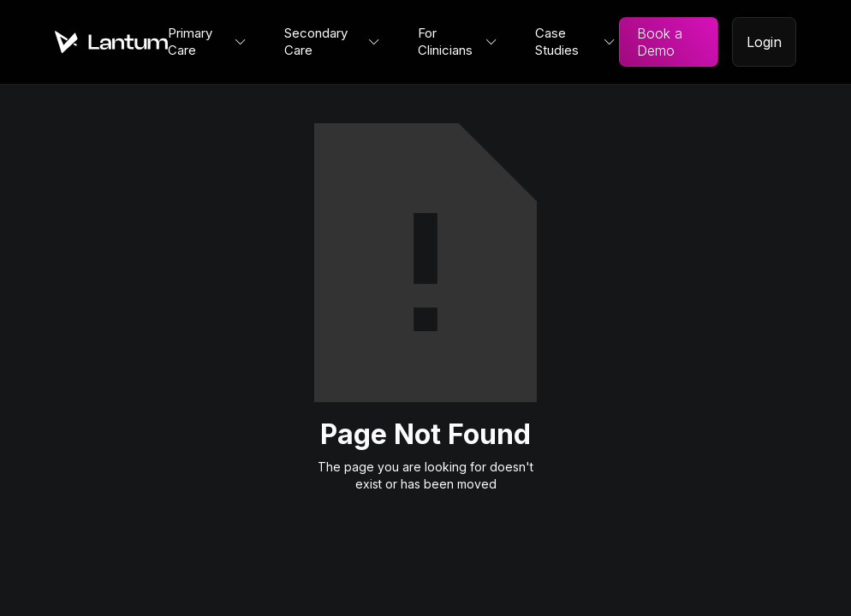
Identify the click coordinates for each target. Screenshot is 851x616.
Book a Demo (660, 42)
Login (764, 42)
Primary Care (190, 41)
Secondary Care (316, 41)
